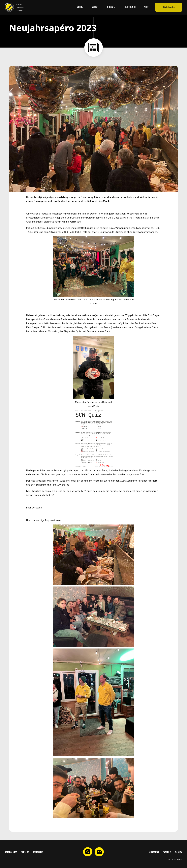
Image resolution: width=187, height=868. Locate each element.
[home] (14, 7)
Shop (147, 7)
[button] (82, 7)
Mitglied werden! (169, 7)
